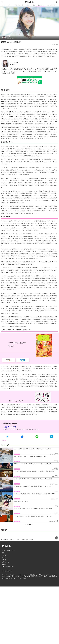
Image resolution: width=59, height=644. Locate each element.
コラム (19, 540)
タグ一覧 (4, 557)
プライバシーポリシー (8, 567)
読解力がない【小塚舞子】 (29, 540)
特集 (3, 553)
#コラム (4, 440)
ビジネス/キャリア (52, 5)
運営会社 (4, 564)
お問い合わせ (5, 562)
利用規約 (4, 560)
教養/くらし (41, 5)
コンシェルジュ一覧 (19, 5)
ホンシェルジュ (4, 540)
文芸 (28, 5)
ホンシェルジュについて (8, 551)
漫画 (34, 5)
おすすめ (4, 555)
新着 (10, 5)
